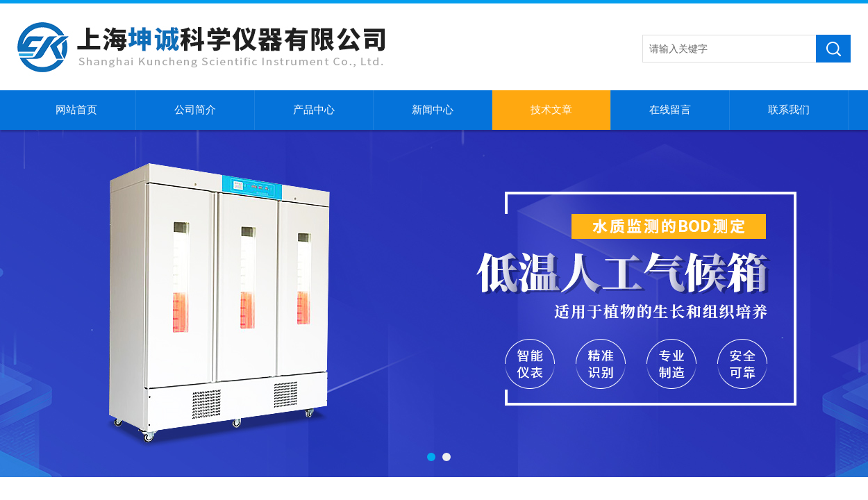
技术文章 (551, 110)
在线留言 (670, 110)
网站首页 (76, 110)
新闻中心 (433, 110)
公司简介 (195, 110)
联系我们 (789, 110)
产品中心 (314, 110)
